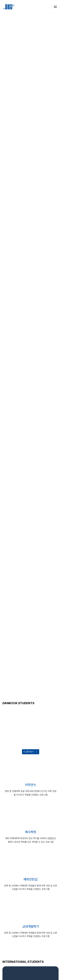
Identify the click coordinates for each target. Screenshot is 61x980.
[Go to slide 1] (28, 682)
